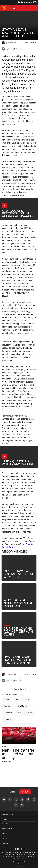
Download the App (8, 814)
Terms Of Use (6, 843)
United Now (8, 719)
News (19, 713)
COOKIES (19, 849)
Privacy (4, 834)
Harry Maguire (22, 706)
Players (26, 699)
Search (29, 713)
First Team (8, 706)
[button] (10, 8)
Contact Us (5, 824)
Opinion (7, 699)
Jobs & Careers (7, 829)
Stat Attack (8, 713)
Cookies (5, 838)
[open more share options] (20, 49)
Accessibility (6, 819)
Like (16, 699)
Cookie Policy (20, 858)
